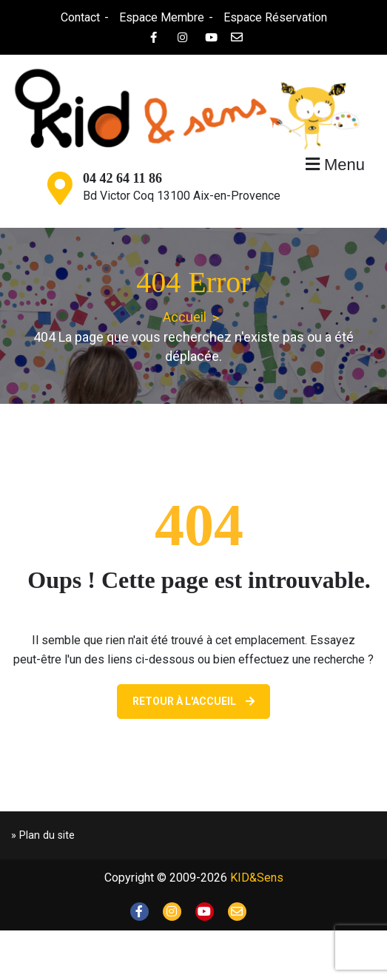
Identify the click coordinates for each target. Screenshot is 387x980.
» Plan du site (43, 835)
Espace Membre (162, 17)
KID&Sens (257, 878)
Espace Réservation (275, 17)
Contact (80, 17)
